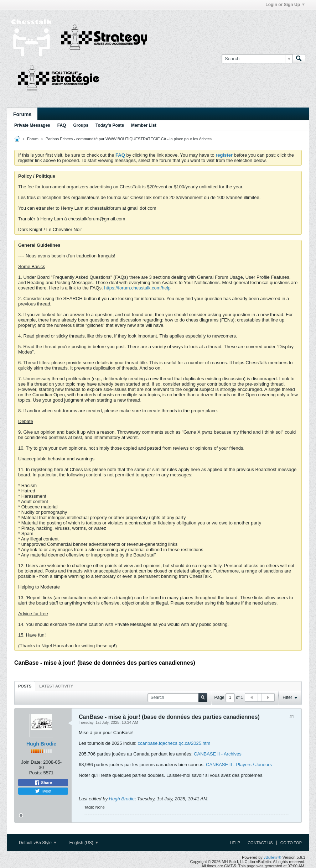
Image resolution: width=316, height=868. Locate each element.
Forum (33, 139)
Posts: (36, 773)
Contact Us (260, 843)
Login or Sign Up (285, 5)
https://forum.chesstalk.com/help (137, 288)
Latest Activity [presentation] (56, 686)
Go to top (291, 843)
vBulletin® (273, 857)
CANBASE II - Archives (218, 754)
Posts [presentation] (25, 686)
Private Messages (32, 125)
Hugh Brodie (41, 744)
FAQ (62, 125)
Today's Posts (110, 125)
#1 (292, 717)
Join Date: (32, 762)
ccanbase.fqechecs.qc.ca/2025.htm (174, 743)
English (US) (84, 843)
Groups (81, 125)
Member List (144, 125)
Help (235, 843)
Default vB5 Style (38, 843)
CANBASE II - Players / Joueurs (239, 765)
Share (43, 783)
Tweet (43, 791)
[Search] (257, 59)
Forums (22, 114)
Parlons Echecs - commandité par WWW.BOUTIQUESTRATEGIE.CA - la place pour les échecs (129, 139)
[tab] (25, 686)
